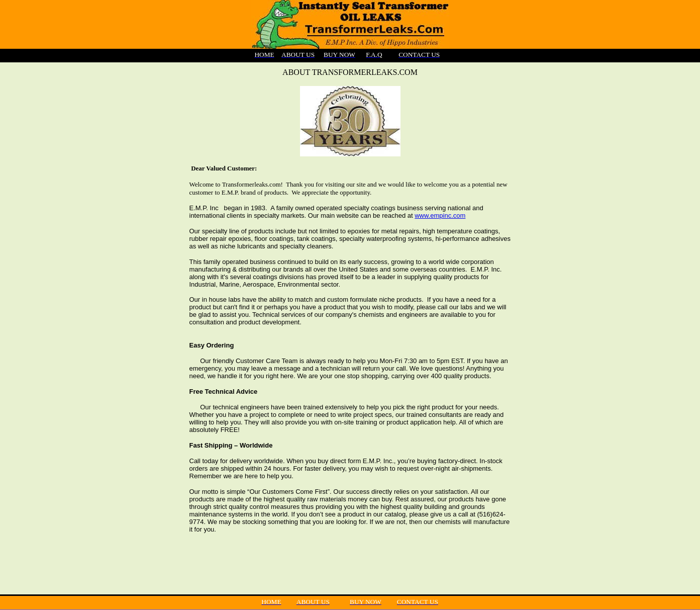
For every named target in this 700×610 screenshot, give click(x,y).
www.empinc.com (440, 215)
